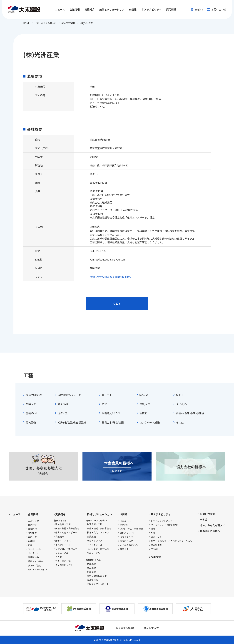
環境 (153, 529)
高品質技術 (92, 580)
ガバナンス (156, 537)
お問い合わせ (217, 9)
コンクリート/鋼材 (150, 422)
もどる (117, 303)
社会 (153, 533)
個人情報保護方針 (126, 628)
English (197, 9)
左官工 (143, 413)
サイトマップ (151, 628)
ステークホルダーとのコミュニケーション (172, 541)
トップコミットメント (162, 521)
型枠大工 (31, 404)
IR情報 (123, 514)
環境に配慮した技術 (97, 576)
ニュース (60, 9)
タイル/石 (182, 404)
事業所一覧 (33, 557)
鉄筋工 (180, 395)
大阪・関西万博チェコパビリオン (64, 563)
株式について (126, 541)
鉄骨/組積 (63, 404)
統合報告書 (156, 545)
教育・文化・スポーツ (66, 532)
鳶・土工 (107, 395)
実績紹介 (60, 514)
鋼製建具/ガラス (111, 413)
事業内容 (32, 529)
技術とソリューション (100, 514)
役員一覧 (32, 537)
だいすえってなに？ (38, 569)
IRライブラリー (127, 537)
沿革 (30, 545)
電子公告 (124, 549)
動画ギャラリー (36, 561)
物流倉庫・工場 (63, 524)
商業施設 (60, 536)
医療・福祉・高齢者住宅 (67, 528)
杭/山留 (144, 395)
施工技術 (91, 568)
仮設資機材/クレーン (69, 395)
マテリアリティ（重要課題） (165, 525)
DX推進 (154, 549)
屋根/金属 (145, 404)
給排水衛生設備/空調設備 (72, 422)
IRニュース (125, 521)
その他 (180, 422)
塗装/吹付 (31, 413)
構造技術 (91, 564)
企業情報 (33, 514)
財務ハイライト (127, 533)
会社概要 (32, 533)
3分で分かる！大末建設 (131, 529)
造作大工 (63, 413)
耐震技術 (91, 572)
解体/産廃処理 (34, 395)
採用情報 (171, 9)
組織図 (31, 541)
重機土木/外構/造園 (113, 422)
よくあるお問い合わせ (131, 545)
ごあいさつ (33, 521)
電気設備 (31, 422)
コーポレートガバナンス (35, 551)
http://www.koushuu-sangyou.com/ (110, 277)
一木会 (204, 519)
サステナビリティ (161, 514)
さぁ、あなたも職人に (212, 525)
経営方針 (32, 525)
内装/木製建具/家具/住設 (190, 413)
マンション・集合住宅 (66, 549)
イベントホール (63, 545)
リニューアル (62, 553)
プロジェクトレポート (98, 584)
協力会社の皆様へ (210, 531)
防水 (104, 404)
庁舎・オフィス (63, 541)
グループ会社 (34, 565)
